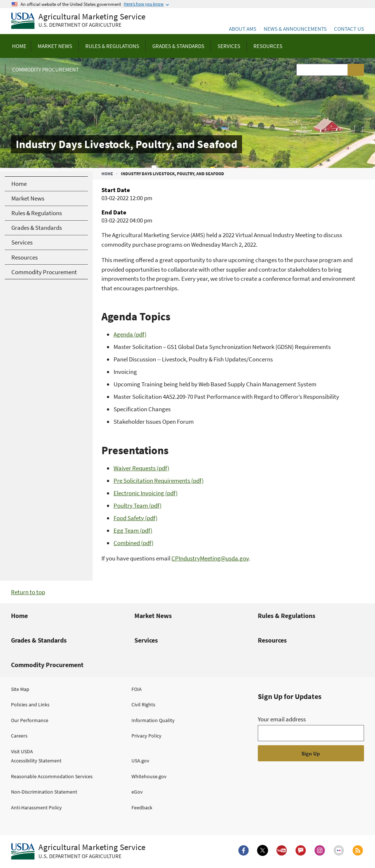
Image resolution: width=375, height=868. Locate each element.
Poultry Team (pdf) (138, 505)
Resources (272, 640)
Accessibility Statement (36, 761)
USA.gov (140, 761)
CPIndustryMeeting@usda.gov (210, 558)
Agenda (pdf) (130, 334)
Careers (19, 736)
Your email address (282, 719)
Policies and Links (30, 705)
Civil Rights (143, 705)
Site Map (20, 689)
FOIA (137, 689)
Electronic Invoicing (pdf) (146, 493)
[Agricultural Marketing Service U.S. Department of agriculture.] (78, 852)
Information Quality (153, 720)
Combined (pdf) (133, 543)
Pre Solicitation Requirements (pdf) (159, 481)
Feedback (142, 808)
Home (107, 174)
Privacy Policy (146, 736)
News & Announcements (295, 29)
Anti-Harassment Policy (36, 808)
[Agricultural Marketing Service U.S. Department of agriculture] (78, 21)
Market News (153, 616)
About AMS (243, 29)
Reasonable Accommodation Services (52, 776)
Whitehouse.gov (149, 776)
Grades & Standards (39, 640)
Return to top (28, 592)
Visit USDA (22, 751)
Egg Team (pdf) (133, 530)
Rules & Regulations (287, 616)
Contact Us (349, 29)
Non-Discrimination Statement (44, 792)
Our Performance (30, 720)
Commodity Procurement (47, 665)
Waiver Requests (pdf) (141, 468)
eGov (137, 792)
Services (146, 640)
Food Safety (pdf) (135, 518)
